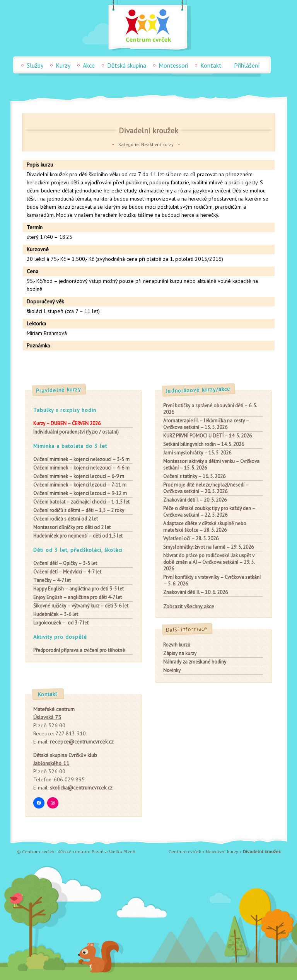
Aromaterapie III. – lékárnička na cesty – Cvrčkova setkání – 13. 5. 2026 (206, 424)
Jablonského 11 (51, 763)
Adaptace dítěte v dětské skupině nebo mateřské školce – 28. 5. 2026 (205, 527)
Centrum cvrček (185, 852)
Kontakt (211, 65)
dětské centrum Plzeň (81, 852)
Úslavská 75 (47, 717)
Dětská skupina (127, 65)
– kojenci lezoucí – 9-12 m (80, 493)
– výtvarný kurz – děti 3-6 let (81, 606)
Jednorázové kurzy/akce (198, 390)
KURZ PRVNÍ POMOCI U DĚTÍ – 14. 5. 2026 (207, 436)
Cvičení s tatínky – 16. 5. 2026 (194, 476)
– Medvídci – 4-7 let (67, 572)
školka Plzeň (122, 852)
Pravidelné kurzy (59, 390)
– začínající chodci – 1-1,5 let (81, 502)
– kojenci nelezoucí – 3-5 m (81, 459)
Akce (89, 65)
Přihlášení (247, 65)
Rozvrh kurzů (177, 645)
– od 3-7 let (61, 623)
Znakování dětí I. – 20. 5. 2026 (195, 500)
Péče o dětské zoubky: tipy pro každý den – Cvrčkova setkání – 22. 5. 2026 (209, 512)
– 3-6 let (56, 614)
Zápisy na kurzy (180, 653)
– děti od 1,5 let (78, 536)
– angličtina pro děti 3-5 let (79, 589)
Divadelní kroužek (148, 130)
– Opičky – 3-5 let (65, 563)
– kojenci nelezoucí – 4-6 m (81, 468)
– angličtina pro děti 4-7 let (78, 597)
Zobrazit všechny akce (189, 606)
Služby (35, 65)
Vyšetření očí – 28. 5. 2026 (191, 538)
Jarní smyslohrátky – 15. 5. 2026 (197, 453)
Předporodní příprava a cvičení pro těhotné (79, 650)
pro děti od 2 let (72, 527)
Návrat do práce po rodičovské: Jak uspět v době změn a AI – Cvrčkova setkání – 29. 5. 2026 (209, 562)
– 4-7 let (52, 580)
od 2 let (66, 519)
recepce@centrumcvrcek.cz (82, 742)
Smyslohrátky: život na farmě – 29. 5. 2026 (208, 547)
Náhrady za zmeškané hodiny (195, 662)
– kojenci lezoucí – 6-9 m (79, 476)
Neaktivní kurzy (157, 144)
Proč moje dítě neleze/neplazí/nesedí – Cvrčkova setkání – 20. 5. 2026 (206, 488)
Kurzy (63, 65)
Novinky (172, 670)
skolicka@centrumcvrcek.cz (81, 788)
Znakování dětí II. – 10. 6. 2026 (195, 592)
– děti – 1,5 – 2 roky (79, 510)
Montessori (173, 65)
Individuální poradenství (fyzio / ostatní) (76, 432)
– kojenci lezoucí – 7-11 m (80, 485)
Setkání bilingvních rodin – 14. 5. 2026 (204, 444)
